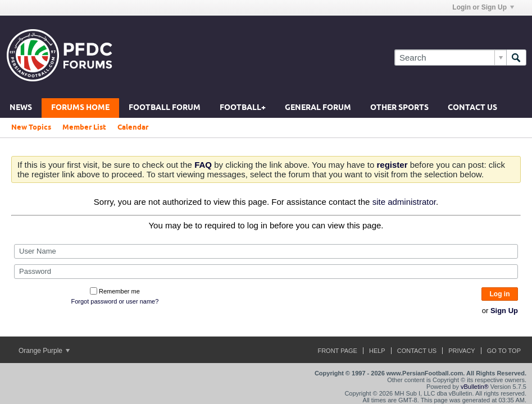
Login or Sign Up (483, 7)
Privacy (461, 351)
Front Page (337, 351)
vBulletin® (475, 387)
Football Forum (165, 108)
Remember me (115, 291)
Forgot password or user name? (115, 301)
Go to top (504, 351)
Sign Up (504, 311)
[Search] (450, 58)
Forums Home (80, 108)
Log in (500, 294)
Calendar (133, 127)
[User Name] (266, 251)
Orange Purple (44, 351)
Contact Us (472, 108)
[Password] (266, 272)
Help (377, 351)
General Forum (318, 108)
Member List (84, 127)
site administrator (404, 202)
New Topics (31, 127)
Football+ (243, 108)
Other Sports (399, 108)
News (21, 108)
